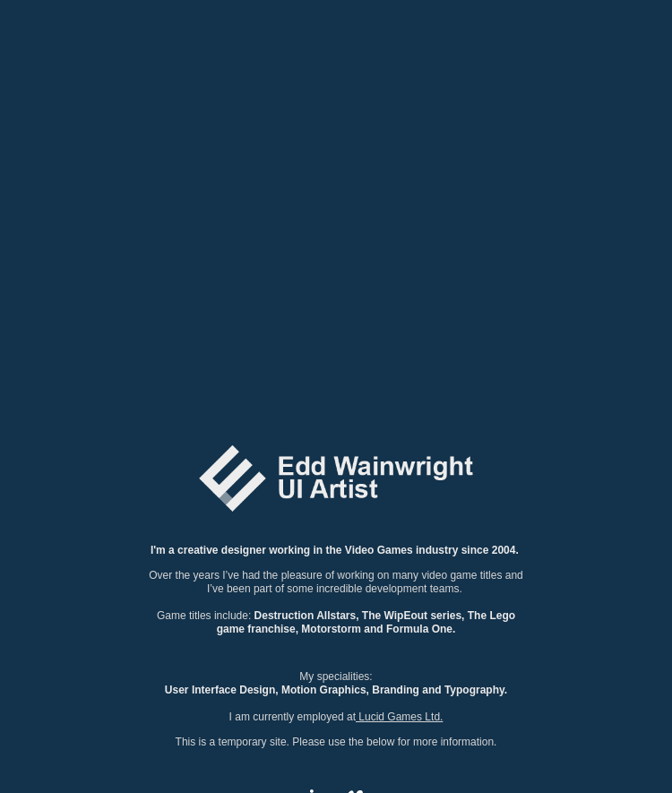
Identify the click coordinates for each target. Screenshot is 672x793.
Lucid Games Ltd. (399, 717)
